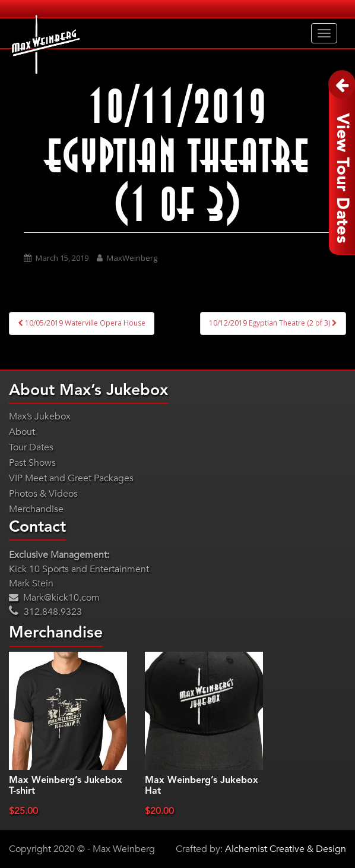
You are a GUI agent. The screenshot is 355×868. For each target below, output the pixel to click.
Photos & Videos (43, 494)
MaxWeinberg (132, 258)
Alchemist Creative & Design (286, 849)
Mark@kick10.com (54, 598)
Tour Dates (31, 447)
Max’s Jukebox (40, 416)
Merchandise (36, 509)
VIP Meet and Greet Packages (71, 478)
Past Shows (32, 463)
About (22, 432)
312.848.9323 (45, 612)
